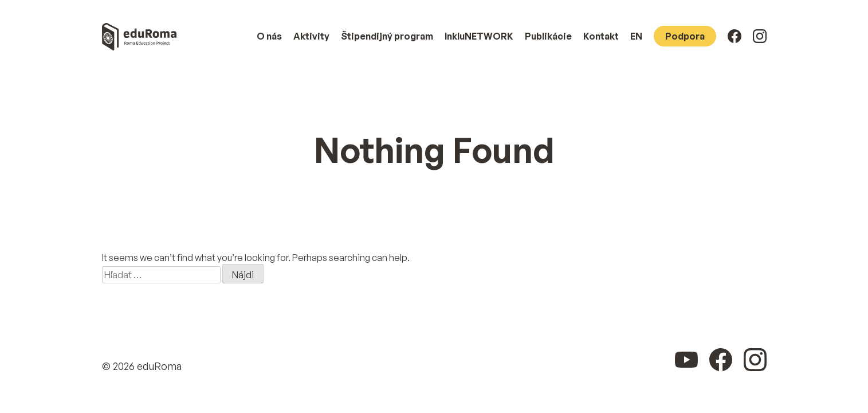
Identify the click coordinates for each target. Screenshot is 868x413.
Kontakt (601, 36)
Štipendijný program (387, 36)
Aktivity (311, 36)
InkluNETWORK (479, 36)
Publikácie (548, 36)
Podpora (685, 36)
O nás (269, 36)
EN (636, 36)
